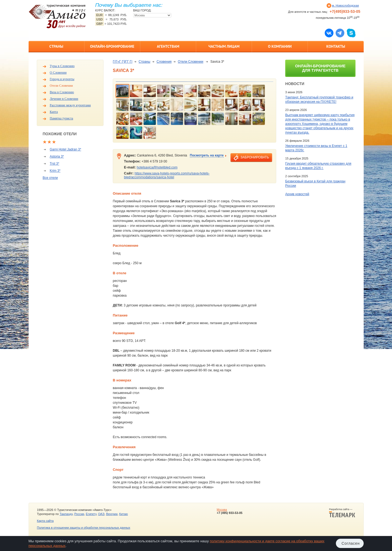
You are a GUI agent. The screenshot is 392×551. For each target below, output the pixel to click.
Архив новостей (297, 194)
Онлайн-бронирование (112, 46)
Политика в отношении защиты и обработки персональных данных (84, 528)
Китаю (123, 514)
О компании (280, 46)
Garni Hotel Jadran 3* (66, 149)
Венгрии (112, 514)
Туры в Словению (62, 66)
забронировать (255, 157)
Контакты (336, 46)
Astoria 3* (57, 156)
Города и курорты (62, 79)
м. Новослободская (346, 5)
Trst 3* (55, 164)
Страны (56, 46)
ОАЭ (101, 514)
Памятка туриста (62, 118)
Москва (222, 510)
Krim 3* (55, 171)
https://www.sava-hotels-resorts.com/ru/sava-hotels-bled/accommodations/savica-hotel (167, 175)
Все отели (50, 178)
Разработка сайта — (342, 513)
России (79, 514)
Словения (164, 62)
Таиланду (66, 514)
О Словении (58, 73)
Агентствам (168, 46)
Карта (54, 112)
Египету (91, 514)
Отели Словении (61, 86)
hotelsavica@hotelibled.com (157, 167)
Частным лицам (224, 46)
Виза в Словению (62, 92)
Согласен (351, 543)
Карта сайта (45, 521)
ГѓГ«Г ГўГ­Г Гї (123, 62)
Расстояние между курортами (70, 105)
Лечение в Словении (64, 99)
